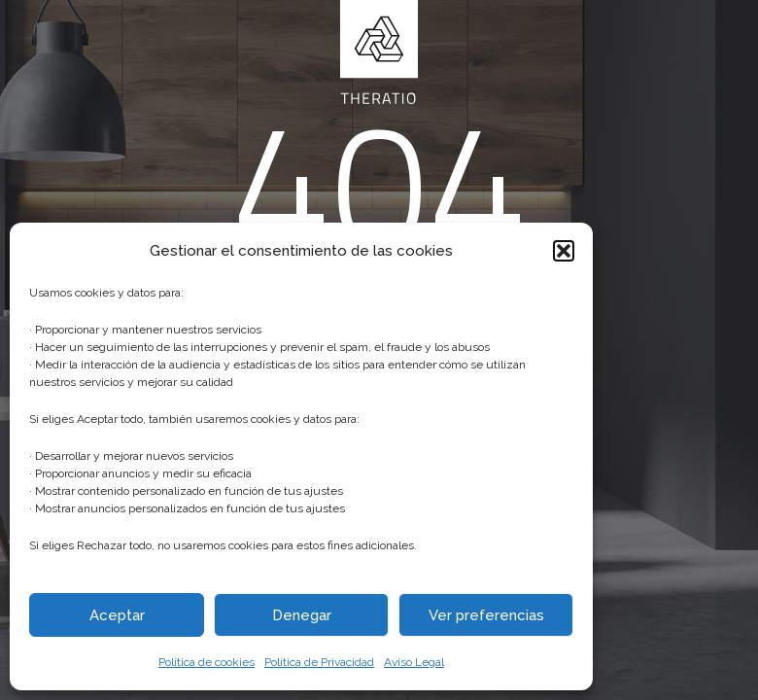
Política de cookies (207, 662)
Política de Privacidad (319, 662)
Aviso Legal (414, 662)
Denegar (302, 615)
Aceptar (117, 615)
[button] (564, 251)
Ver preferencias (486, 615)
